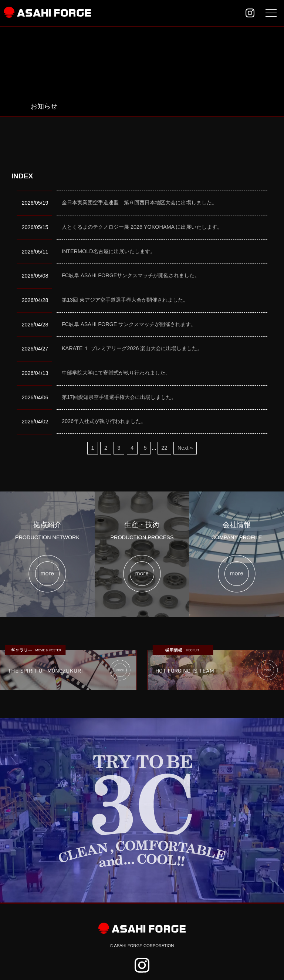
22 (164, 448)
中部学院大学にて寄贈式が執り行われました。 (116, 373)
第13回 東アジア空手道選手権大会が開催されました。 (125, 300)
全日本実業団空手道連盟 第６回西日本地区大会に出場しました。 (139, 202)
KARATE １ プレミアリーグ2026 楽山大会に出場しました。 (132, 348)
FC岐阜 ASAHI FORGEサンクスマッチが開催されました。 (131, 275)
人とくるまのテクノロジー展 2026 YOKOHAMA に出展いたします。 (142, 227)
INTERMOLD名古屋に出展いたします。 (109, 251)
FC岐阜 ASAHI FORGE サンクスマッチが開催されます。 (129, 324)
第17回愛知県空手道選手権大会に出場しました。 (119, 397)
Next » (185, 448)
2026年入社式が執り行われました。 (104, 421)
